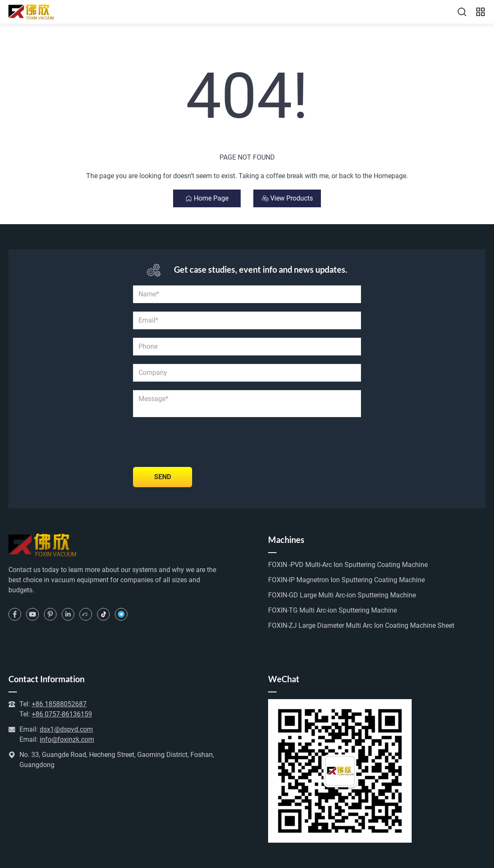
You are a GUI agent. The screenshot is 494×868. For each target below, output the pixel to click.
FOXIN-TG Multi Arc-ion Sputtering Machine (332, 610)
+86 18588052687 (59, 704)
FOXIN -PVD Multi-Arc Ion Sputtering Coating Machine (348, 565)
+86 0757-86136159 (62, 714)
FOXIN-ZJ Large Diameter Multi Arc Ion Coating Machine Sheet (361, 625)
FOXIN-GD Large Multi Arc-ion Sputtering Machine (342, 595)
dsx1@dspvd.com (66, 729)
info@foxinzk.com (67, 739)
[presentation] (197, 442)
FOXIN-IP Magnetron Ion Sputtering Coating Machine (346, 580)
